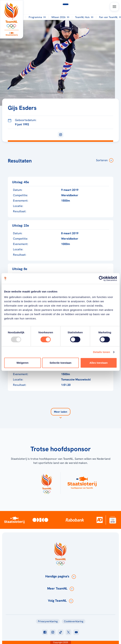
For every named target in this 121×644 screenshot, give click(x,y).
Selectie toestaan (60, 363)
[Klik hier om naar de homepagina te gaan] (12, 15)
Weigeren (22, 363)
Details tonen (101, 352)
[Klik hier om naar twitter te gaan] (68, 632)
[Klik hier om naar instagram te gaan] (53, 632)
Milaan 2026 (60, 17)
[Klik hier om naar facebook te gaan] (45, 632)
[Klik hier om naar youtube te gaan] (76, 632)
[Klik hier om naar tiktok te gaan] (61, 632)
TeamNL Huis (84, 17)
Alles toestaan (99, 363)
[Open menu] (114, 7)
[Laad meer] (61, 414)
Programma (37, 17)
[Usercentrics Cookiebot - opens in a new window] (101, 279)
